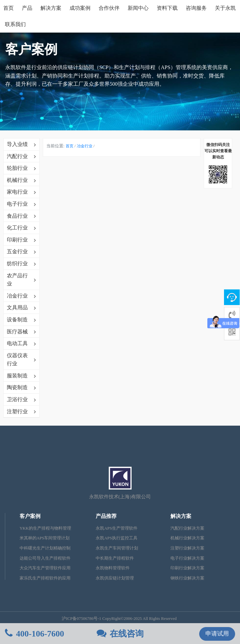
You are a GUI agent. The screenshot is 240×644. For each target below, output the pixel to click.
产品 (27, 8)
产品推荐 (106, 516)
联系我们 (15, 24)
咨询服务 (196, 8)
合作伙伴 (109, 8)
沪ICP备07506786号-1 (81, 619)
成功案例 (80, 8)
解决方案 (51, 8)
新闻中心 (138, 8)
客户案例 (30, 516)
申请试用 (217, 634)
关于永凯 (225, 8)
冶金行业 (85, 146)
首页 (8, 8)
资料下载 (167, 8)
